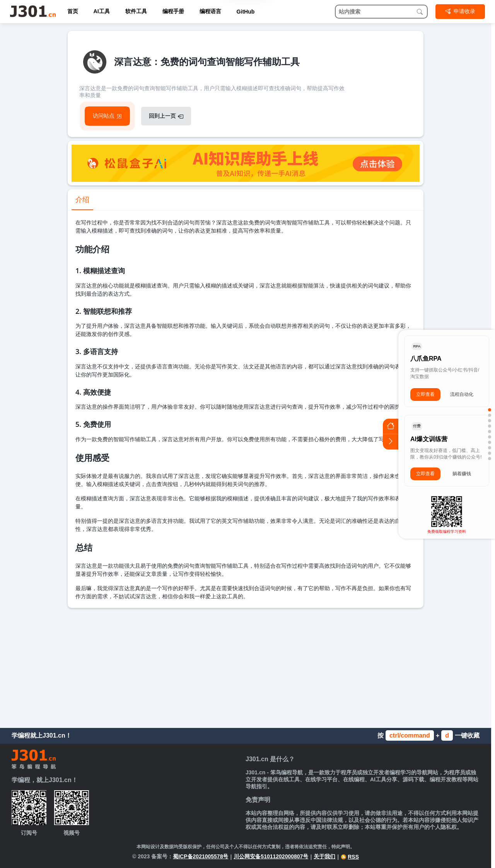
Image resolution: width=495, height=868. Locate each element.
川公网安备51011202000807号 (271, 856)
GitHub (246, 12)
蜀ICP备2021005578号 (201, 856)
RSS (350, 857)
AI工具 (102, 11)
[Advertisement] (246, 666)
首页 (73, 11)
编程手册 (173, 11)
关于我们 (324, 856)
